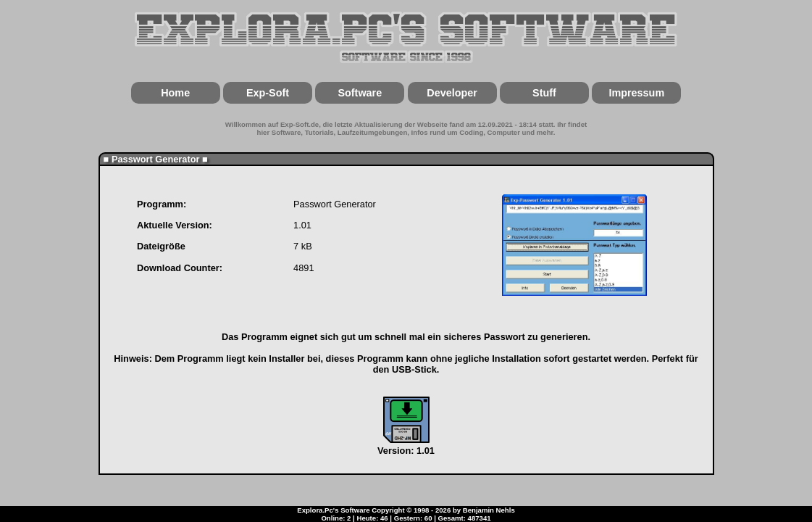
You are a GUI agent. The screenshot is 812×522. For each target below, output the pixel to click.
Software (360, 93)
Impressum (636, 93)
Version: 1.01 (406, 445)
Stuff (544, 93)
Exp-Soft (268, 93)
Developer (452, 93)
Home (175, 93)
